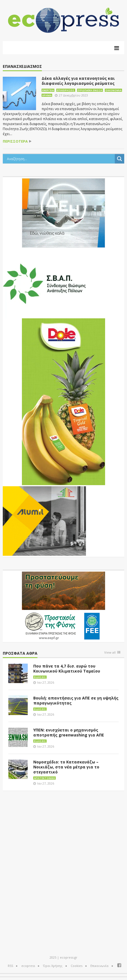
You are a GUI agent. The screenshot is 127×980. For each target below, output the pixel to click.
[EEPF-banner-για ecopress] (63, 606)
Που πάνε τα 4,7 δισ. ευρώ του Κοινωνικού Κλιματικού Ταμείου (67, 668)
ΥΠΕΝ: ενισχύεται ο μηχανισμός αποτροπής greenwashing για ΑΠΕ (69, 732)
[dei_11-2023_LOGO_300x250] (63, 212)
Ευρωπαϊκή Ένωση (90, 90)
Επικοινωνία (99, 966)
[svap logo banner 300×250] (44, 283)
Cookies (77, 966)
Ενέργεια (48, 90)
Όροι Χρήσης (53, 966)
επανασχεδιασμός (22, 67)
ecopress (28, 966)
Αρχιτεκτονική (45, 778)
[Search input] (60, 159)
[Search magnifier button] (120, 159)
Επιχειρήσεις (66, 90)
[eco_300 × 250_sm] (44, 520)
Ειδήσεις (40, 677)
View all (110, 653)
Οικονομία (113, 90)
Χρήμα (47, 95)
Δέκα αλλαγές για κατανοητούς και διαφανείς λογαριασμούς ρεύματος (78, 81)
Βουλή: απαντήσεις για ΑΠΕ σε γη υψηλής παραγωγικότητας (76, 700)
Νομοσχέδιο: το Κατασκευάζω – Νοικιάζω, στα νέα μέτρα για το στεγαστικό (66, 767)
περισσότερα (15, 141)
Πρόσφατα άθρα (20, 653)
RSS (10, 966)
